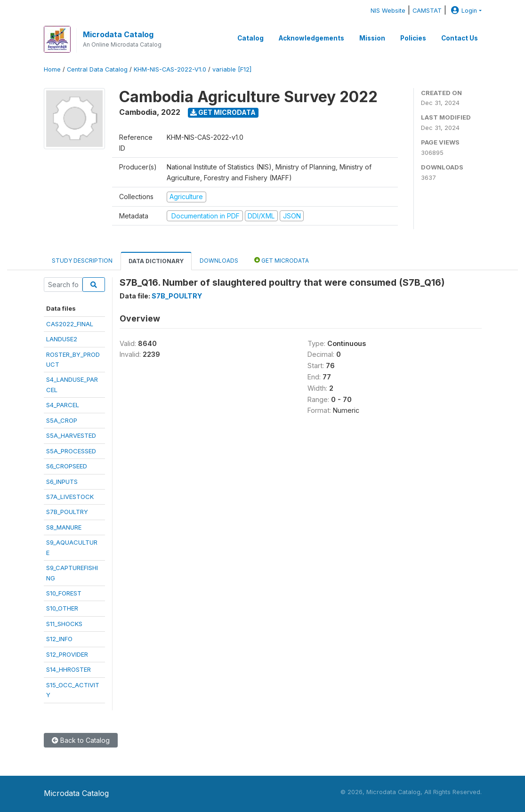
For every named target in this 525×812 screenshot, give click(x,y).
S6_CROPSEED (67, 466)
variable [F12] (232, 69)
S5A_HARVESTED (71, 435)
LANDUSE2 (62, 339)
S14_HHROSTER (69, 669)
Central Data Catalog (97, 69)
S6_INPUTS (62, 482)
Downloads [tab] (219, 261)
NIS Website (388, 11)
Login (463, 11)
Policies (413, 38)
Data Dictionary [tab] (156, 261)
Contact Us (460, 38)
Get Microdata (223, 112)
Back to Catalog (81, 740)
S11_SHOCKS (64, 624)
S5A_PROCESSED (71, 451)
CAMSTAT (427, 11)
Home (52, 69)
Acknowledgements (311, 38)
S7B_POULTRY (67, 512)
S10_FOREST (64, 593)
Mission (372, 38)
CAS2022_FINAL (70, 324)
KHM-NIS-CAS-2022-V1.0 (170, 69)
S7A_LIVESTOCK (70, 497)
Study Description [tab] (82, 261)
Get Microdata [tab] (282, 260)
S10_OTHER (62, 608)
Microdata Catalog (118, 34)
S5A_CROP (62, 420)
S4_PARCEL (63, 405)
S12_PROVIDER (67, 654)
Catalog (250, 38)
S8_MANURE (64, 527)
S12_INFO (59, 639)
